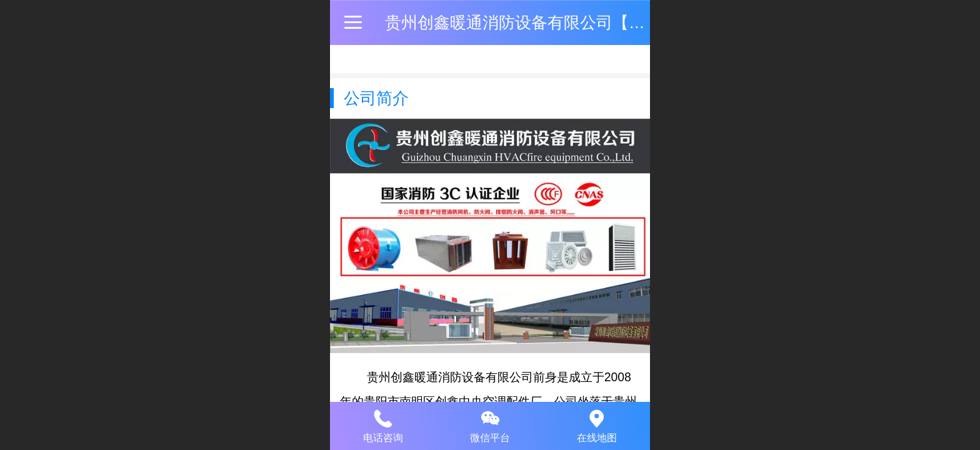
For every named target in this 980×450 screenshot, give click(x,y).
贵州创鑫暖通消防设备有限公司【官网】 (531, 22)
